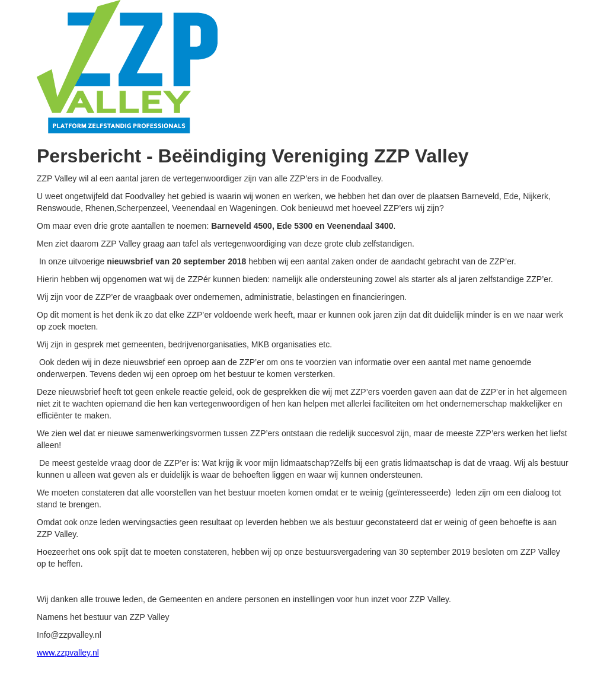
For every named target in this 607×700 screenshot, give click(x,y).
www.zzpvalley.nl (68, 653)
